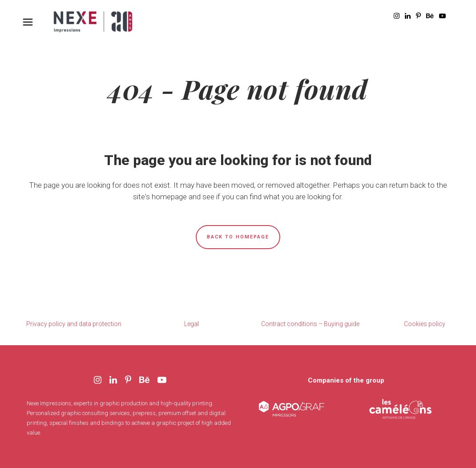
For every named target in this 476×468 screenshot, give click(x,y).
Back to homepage (238, 237)
